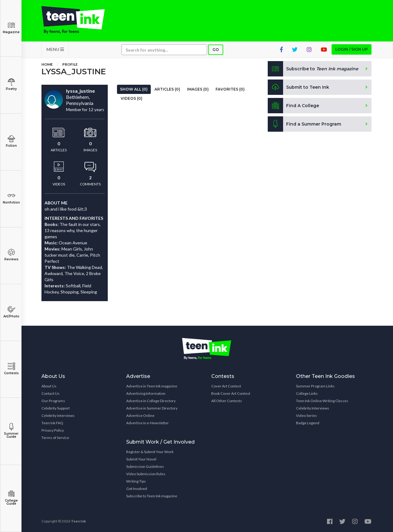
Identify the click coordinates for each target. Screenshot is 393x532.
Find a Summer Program (304, 124)
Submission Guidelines (145, 466)
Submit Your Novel (141, 459)
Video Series (306, 416)
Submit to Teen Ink (298, 87)
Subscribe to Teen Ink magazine (152, 496)
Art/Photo (11, 312)
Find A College (293, 106)
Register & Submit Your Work (150, 452)
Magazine (11, 28)
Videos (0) (132, 98)
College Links (307, 393)
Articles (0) (167, 89)
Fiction (11, 141)
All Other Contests (227, 401)
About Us (49, 386)
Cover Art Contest (226, 386)
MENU (55, 49)
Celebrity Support (56, 408)
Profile (70, 64)
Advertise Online (140, 416)
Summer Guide (11, 431)
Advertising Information (146, 393)
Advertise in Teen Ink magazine (152, 386)
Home (47, 64)
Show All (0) (134, 89)
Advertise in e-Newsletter (148, 423)
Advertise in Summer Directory (152, 408)
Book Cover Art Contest (231, 393)
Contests (11, 369)
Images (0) (198, 89)
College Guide (11, 498)
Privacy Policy (53, 430)
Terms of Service (55, 438)
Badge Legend (308, 423)
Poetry (11, 85)
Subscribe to (313, 69)
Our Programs (53, 401)
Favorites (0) (230, 89)
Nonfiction (11, 198)
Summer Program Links (315, 386)
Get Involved (137, 489)
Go (216, 50)
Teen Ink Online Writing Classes (322, 401)
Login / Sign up (352, 49)
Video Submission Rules (146, 474)
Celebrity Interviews (58, 416)
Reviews (11, 255)
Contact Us (51, 393)
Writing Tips (136, 481)
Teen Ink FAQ (52, 423)
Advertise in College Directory (151, 401)
